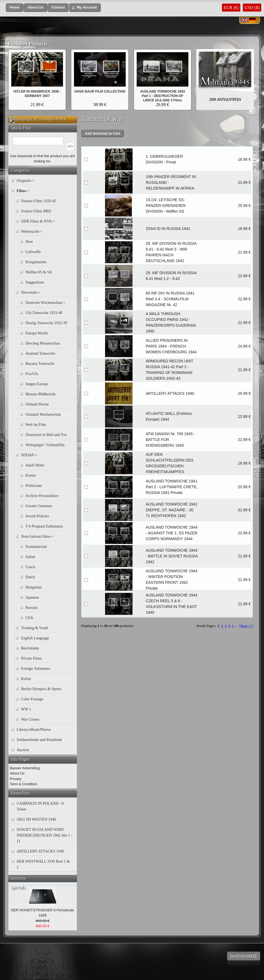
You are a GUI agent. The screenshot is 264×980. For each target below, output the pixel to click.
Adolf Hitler (35, 465)
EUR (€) (231, 8)
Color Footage (32, 699)
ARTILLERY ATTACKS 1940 (170, 393)
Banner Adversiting (25, 768)
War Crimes (30, 719)
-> (23, 191)
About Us (17, 773)
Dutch (30, 577)
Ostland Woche (37, 404)
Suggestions (35, 282)
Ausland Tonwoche (40, 353)
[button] (15, 8)
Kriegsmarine (36, 262)
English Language (35, 638)
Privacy (16, 779)
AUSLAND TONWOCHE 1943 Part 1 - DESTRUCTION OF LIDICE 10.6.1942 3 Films (162, 96)
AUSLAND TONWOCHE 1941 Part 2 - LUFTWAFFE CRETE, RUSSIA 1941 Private (172, 487)
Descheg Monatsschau (43, 343)
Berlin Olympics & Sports (41, 689)
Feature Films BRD (36, 211)
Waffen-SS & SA (39, 272)
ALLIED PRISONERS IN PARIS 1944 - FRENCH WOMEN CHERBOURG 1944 (171, 346)
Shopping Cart (27, 119)
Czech (30, 567)
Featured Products (28, 44)
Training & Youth (35, 628)
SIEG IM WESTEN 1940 (36, 819)
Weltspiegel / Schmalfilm (45, 445)
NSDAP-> (29, 455)
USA (29, 618)
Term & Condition (24, 784)
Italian (31, 557)
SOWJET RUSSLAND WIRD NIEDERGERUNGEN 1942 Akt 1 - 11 (45, 835)
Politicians (34, 486)
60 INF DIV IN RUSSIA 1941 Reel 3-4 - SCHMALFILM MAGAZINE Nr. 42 (170, 299)
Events (31, 475)
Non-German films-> (38, 536)
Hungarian (34, 587)
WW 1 (26, 709)
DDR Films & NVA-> (38, 221)
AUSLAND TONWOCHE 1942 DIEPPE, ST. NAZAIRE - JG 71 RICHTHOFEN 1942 (172, 510)
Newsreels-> (31, 292)
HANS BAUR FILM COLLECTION (100, 91)
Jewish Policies (37, 516)
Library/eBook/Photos (34, 730)
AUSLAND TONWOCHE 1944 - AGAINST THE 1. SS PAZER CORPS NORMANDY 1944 (172, 533)
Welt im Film (36, 425)
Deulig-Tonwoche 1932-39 (46, 323)
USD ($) (252, 8)
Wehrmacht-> (32, 231)
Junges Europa (37, 384)
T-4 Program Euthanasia (44, 526)
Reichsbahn (30, 648)
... (236, 626)
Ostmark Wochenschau (43, 414)
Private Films (31, 658)
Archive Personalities (42, 496)
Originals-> (26, 181)
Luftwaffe (33, 252)
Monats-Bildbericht (41, 394)
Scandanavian (36, 547)
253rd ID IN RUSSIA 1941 (168, 229)
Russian (32, 608)
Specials (18, 888)
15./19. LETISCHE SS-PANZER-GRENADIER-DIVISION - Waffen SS (166, 206)
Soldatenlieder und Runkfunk (39, 740)
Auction (23, 750)
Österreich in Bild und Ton (46, 435)
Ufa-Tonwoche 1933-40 (44, 313)
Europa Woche (37, 333)
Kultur (26, 679)
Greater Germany (39, 506)
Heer (29, 242)
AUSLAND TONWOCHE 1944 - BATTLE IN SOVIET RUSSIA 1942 (172, 556)
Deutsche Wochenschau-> (46, 303)
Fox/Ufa (32, 374)
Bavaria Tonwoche (40, 364)
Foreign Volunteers (36, 669)
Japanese (32, 597)
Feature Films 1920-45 (39, 201)
